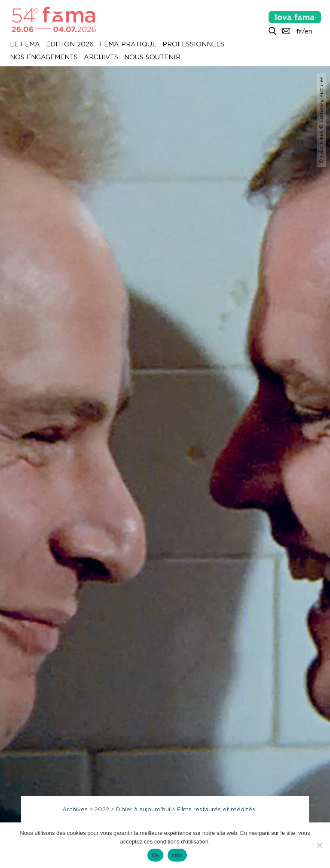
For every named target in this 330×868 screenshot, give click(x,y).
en (309, 31)
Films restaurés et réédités (216, 809)
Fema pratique (128, 45)
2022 (102, 809)
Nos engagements (44, 58)
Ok (155, 855)
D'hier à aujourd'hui (143, 809)
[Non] (319, 845)
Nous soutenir (152, 58)
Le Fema (25, 45)
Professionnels (193, 45)
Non (177, 855)
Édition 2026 (70, 45)
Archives (101, 58)
